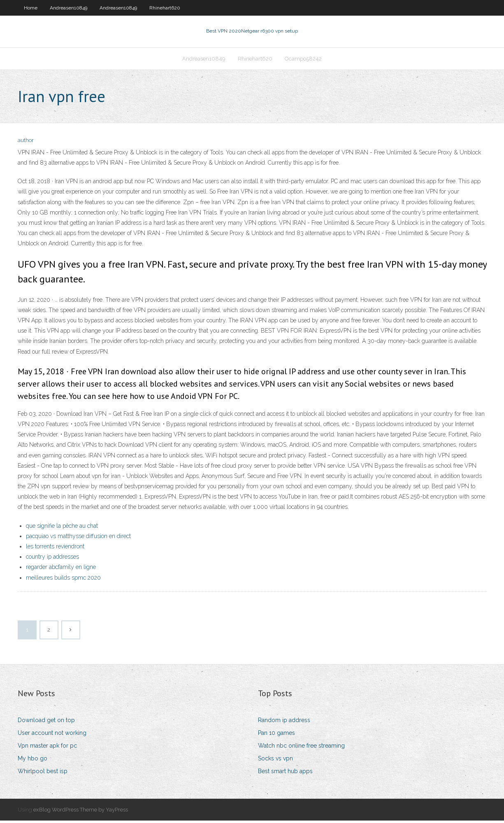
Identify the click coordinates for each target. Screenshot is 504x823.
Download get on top (46, 723)
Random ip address (284, 723)
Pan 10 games (276, 735)
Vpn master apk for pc (47, 748)
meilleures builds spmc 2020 (63, 580)
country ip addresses (52, 559)
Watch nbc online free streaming (301, 748)
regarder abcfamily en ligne (61, 570)
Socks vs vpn (275, 761)
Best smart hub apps (285, 774)
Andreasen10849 (69, 8)
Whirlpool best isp (43, 774)
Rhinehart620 (165, 8)
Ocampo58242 (303, 60)
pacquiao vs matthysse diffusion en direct (78, 539)
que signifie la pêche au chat (62, 528)
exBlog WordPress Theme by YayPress (81, 812)
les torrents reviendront (55, 549)
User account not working (52, 735)
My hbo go (33, 761)
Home (31, 8)
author (26, 143)
